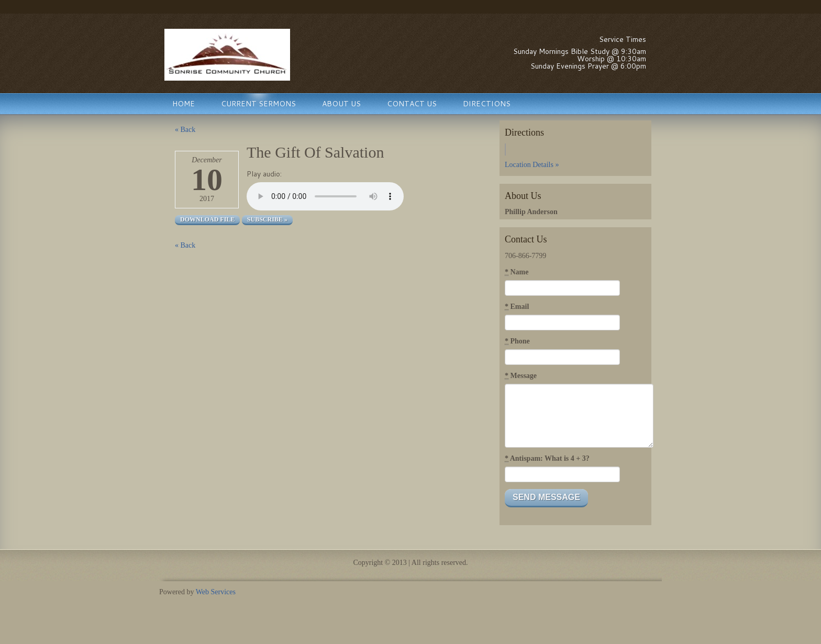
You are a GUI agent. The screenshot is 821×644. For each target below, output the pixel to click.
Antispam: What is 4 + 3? (547, 459)
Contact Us (412, 104)
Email (517, 307)
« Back (185, 130)
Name (517, 272)
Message (521, 376)
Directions (487, 104)
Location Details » (532, 165)
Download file (207, 219)
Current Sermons (258, 104)
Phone (517, 341)
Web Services (216, 592)
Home (184, 104)
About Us (341, 104)
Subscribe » (267, 219)
